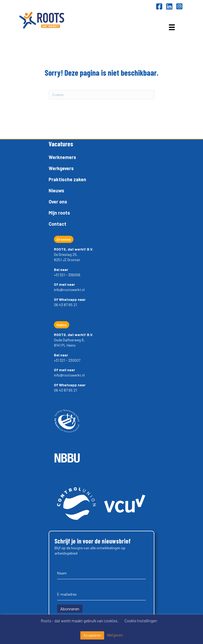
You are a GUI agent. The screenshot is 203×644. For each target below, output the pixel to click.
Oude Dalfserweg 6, (69, 340)
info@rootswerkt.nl (69, 290)
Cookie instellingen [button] (141, 621)
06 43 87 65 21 (65, 305)
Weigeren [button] (115, 635)
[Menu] (172, 27)
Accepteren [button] (92, 635)
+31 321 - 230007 (67, 360)
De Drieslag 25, (66, 254)
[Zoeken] (101, 95)
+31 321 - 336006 (67, 275)
